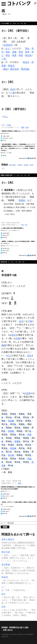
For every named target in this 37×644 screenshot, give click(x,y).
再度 (21, 55)
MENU (4, 4)
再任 (10, 455)
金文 (21, 321)
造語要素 (26, 165)
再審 (16, 441)
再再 (27, 52)
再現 (21, 52)
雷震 (28, 393)
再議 (10, 421)
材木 (14, 335)
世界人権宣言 (12, 165)
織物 (4, 345)
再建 (14, 52)
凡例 (27, 127)
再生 (8, 55)
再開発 (22, 200)
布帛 (29, 356)
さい (6, 116)
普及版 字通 (4, 262)
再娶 (29, 435)
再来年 (11, 66)
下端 (30, 321)
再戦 (12, 448)
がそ (9, 356)
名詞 (12, 89)
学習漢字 (8, 45)
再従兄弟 (20, 165)
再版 (29, 459)
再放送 (32, 165)
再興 (10, 431)
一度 (12, 93)
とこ (3, 168)
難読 (6, 69)
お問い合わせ (8, 630)
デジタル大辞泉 (5, 23)
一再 (4, 59)
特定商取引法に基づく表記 (19, 627)
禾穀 (18, 338)
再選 (14, 55)
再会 (27, 48)
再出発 (28, 55)
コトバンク (19, 3)
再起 (8, 52)
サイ (8, 48)
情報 (23, 127)
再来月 (26, 62)
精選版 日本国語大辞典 (7, 175)
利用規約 (5, 627)
